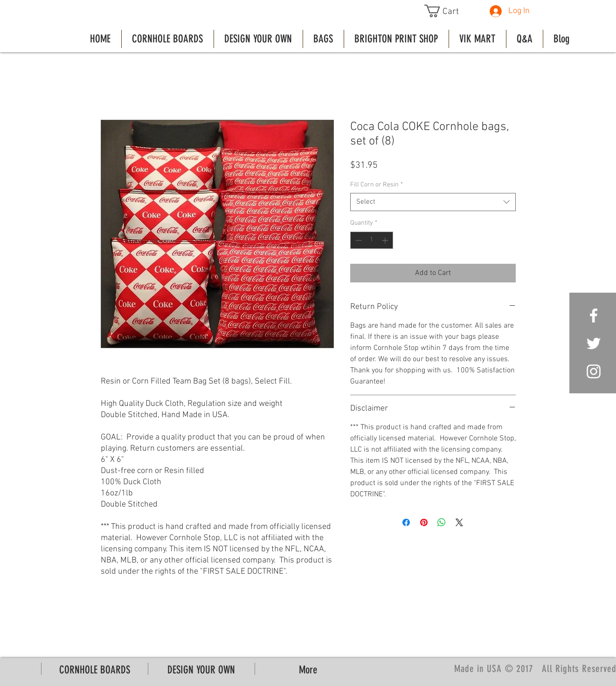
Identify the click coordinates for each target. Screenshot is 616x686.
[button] (448, 11)
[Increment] (386, 240)
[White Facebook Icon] (594, 316)
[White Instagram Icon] (594, 371)
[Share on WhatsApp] (442, 522)
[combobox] (433, 202)
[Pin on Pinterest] (424, 522)
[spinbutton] (372, 240)
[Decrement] (357, 240)
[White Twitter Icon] (594, 343)
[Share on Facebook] (406, 522)
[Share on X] (459, 522)
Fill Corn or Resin (377, 185)
